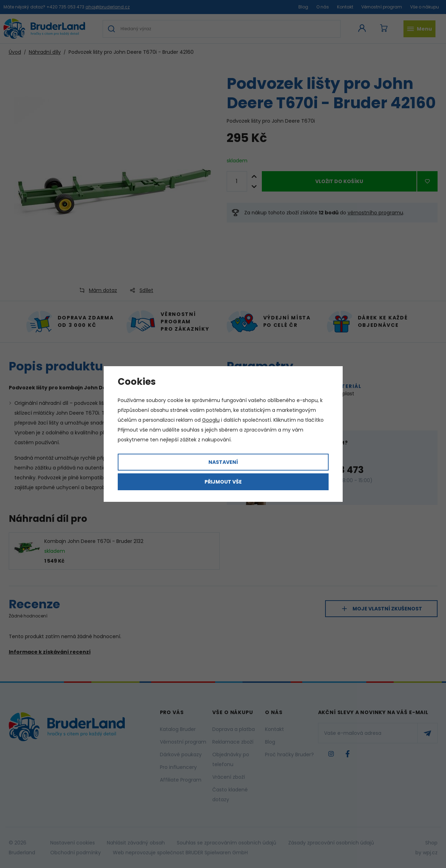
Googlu (211, 420)
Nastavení (223, 462)
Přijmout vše (223, 482)
